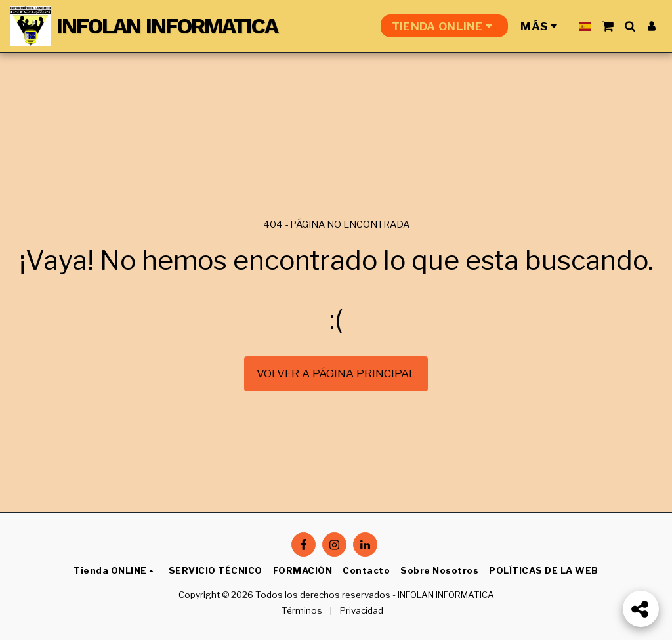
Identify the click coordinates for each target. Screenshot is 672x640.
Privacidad (362, 610)
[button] (607, 26)
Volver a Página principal (336, 373)
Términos (302, 610)
